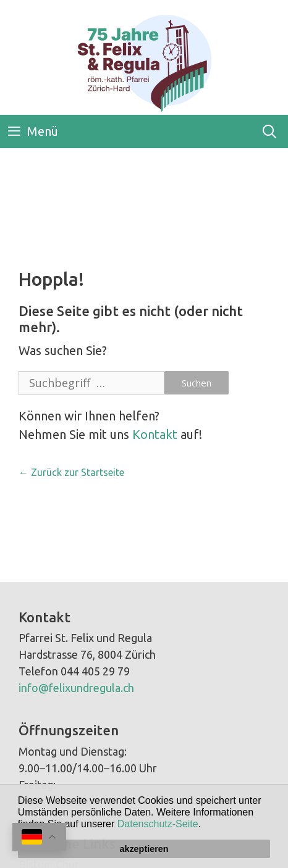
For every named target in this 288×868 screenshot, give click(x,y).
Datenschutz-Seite (158, 824)
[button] (205, 825)
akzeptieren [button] (144, 849)
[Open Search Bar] (269, 131)
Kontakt (155, 434)
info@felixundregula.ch (76, 688)
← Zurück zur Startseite (71, 472)
